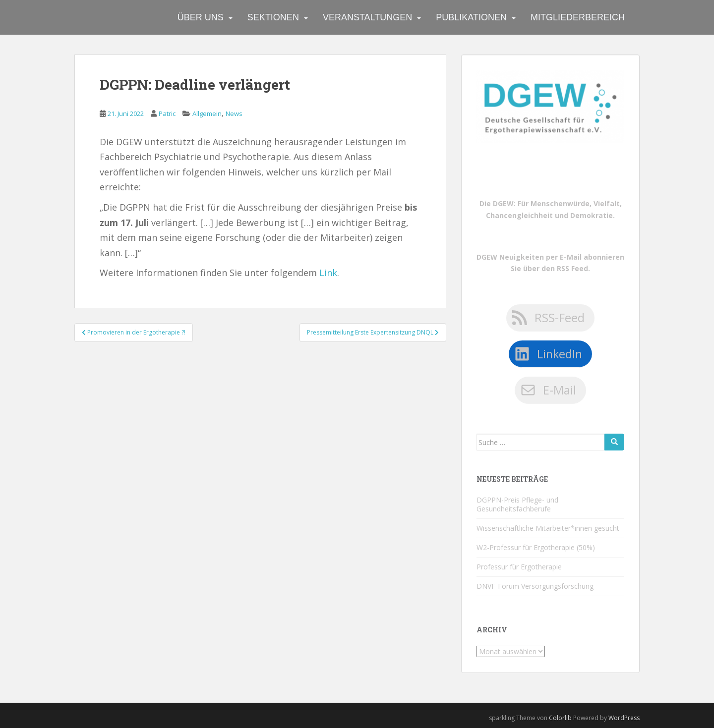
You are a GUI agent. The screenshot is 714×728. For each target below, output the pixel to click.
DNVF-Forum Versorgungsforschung (535, 586)
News (234, 113)
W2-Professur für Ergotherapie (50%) (536, 547)
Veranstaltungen (367, 17)
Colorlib (560, 718)
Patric (167, 113)
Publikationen (471, 17)
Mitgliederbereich (578, 17)
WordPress (624, 718)
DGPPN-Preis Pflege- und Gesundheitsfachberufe (517, 504)
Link (328, 273)
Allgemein (207, 113)
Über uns (201, 17)
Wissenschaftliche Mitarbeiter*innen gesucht (548, 528)
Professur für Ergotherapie (519, 567)
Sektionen (273, 17)
